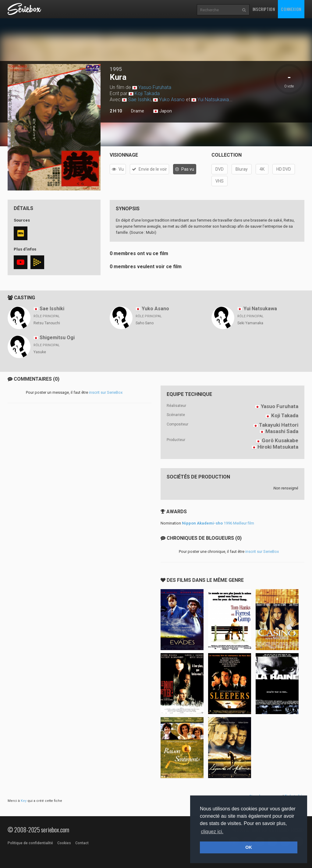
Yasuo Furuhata (155, 87)
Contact (82, 843)
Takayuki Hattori (279, 425)
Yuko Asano (172, 100)
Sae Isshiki (139, 100)
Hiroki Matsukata (278, 447)
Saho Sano (145, 323)
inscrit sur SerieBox (106, 392)
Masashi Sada (282, 431)
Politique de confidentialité (30, 843)
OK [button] (249, 847)
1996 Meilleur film (218, 523)
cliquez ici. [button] (212, 832)
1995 (116, 69)
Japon (163, 111)
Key (24, 801)
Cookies (64, 843)
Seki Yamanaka (250, 323)
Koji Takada (147, 93)
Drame (138, 111)
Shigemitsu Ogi (57, 338)
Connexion (291, 9)
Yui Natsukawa (213, 100)
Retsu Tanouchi (47, 323)
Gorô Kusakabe (280, 440)
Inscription (264, 9)
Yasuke (40, 352)
